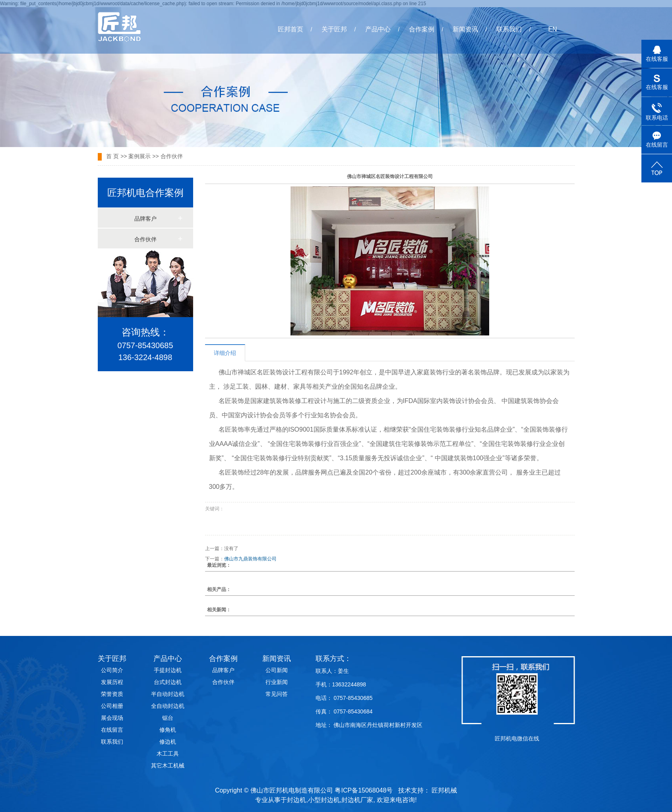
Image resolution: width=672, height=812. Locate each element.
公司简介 (112, 670)
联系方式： (333, 659)
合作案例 (422, 29)
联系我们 (509, 29)
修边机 (168, 742)
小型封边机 (324, 800)
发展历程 (112, 682)
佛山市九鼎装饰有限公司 (250, 559)
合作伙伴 (172, 156)
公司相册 (112, 706)
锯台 (168, 718)
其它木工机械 (168, 765)
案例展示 (139, 156)
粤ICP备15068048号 (364, 790)
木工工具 (168, 754)
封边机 (296, 800)
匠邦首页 (290, 29)
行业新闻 (277, 682)
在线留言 (112, 730)
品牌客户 (145, 219)
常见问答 (277, 694)
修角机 (168, 730)
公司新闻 (277, 670)
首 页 (112, 156)
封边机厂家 (357, 800)
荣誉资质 (112, 694)
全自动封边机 (168, 706)
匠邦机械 (444, 790)
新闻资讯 (465, 29)
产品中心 (378, 29)
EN (552, 29)
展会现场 (112, 718)
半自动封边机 (168, 694)
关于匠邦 (334, 29)
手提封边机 (168, 670)
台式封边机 (168, 682)
